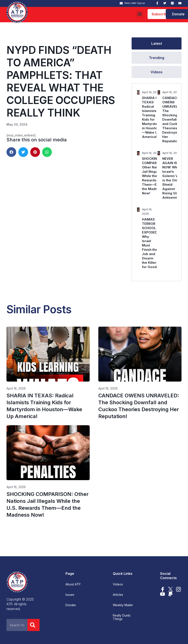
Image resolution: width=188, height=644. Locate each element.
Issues (70, 595)
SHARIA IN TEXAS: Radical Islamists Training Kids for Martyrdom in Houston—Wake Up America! (151, 117)
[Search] (33, 625)
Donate (71, 605)
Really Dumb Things (122, 617)
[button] (140, 14)
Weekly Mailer (123, 605)
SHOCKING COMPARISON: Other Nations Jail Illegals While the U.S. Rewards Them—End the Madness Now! (154, 176)
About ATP (73, 584)
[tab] (157, 43)
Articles (118, 595)
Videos (118, 584)
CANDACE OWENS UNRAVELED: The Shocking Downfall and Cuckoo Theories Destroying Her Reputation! (173, 119)
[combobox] (17, 625)
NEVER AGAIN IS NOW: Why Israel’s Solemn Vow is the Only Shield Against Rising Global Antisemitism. (173, 178)
